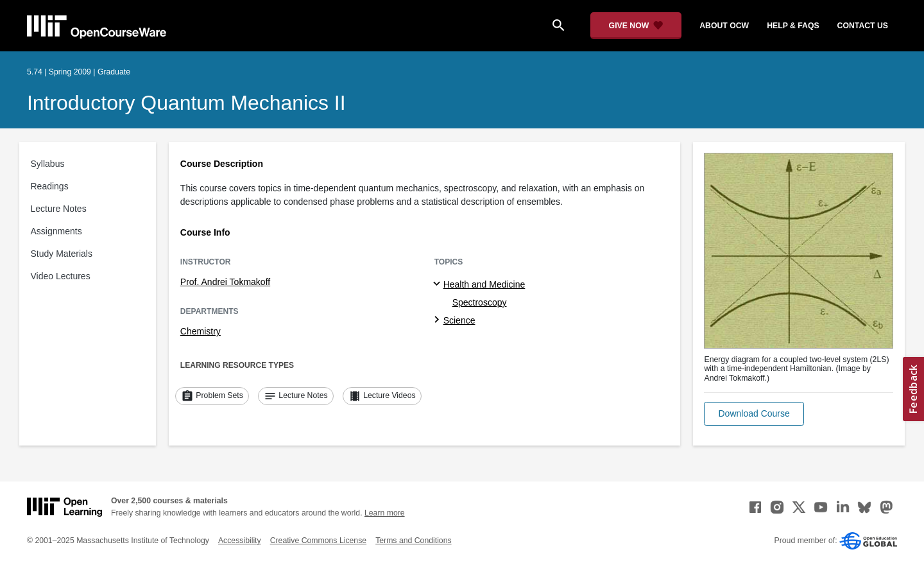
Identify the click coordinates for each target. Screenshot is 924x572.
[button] (754, 414)
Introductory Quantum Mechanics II (186, 103)
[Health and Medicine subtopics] (439, 284)
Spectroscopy (480, 302)
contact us (863, 26)
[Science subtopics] (439, 320)
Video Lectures (61, 276)
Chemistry (201, 331)
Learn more (385, 513)
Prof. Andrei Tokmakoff (225, 282)
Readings (50, 186)
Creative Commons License (318, 541)
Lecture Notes (59, 209)
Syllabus (48, 164)
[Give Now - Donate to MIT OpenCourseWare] (636, 26)
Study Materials (62, 254)
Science (459, 320)
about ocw (724, 26)
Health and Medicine (484, 284)
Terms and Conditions (413, 541)
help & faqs (793, 26)
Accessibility (240, 541)
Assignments (56, 231)
